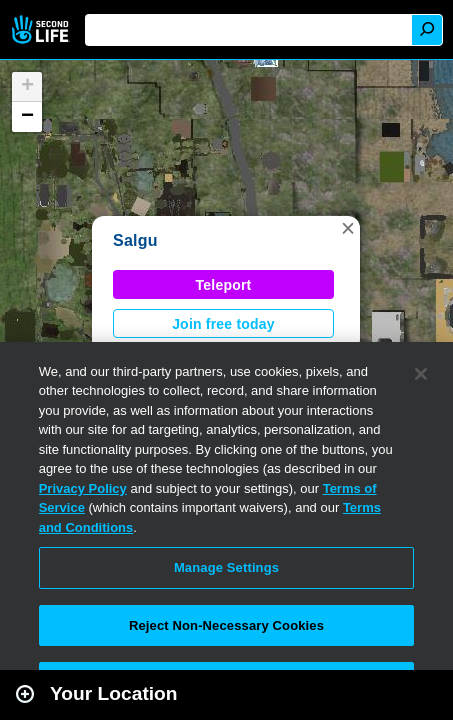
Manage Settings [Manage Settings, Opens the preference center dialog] (226, 567)
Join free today (223, 324)
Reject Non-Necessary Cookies (226, 625)
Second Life (42, 29)
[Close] (421, 374)
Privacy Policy (83, 488)
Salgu (135, 240)
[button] (348, 228)
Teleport (224, 285)
